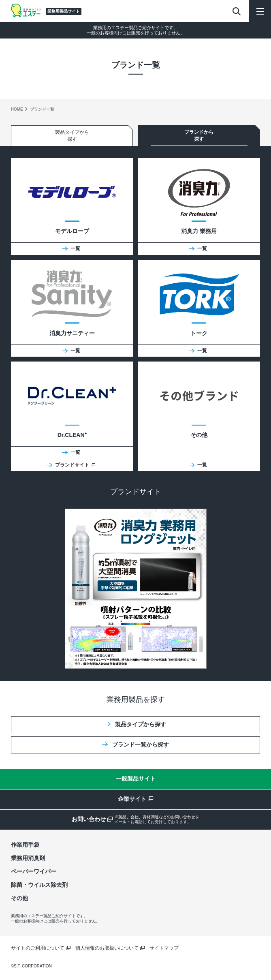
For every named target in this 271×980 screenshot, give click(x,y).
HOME (17, 109)
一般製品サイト (136, 779)
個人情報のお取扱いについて (110, 948)
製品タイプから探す (72, 136)
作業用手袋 (25, 845)
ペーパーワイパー (34, 871)
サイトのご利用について (41, 948)
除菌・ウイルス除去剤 (39, 885)
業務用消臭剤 (28, 858)
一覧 (71, 248)
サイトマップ (164, 948)
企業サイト (135, 799)
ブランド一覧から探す (135, 745)
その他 (19, 898)
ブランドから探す (199, 136)
